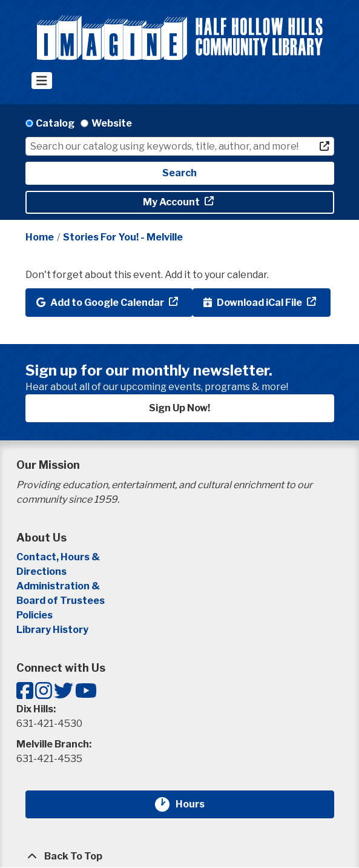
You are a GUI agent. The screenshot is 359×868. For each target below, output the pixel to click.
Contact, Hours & (59, 557)
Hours (197, 804)
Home (40, 237)
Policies (35, 615)
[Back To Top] (180, 856)
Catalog (55, 123)
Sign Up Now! (179, 408)
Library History (52, 630)
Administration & (59, 586)
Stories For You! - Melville (123, 237)
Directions (41, 571)
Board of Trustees (61, 601)
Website (112, 123)
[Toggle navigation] (42, 81)
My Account (172, 202)
